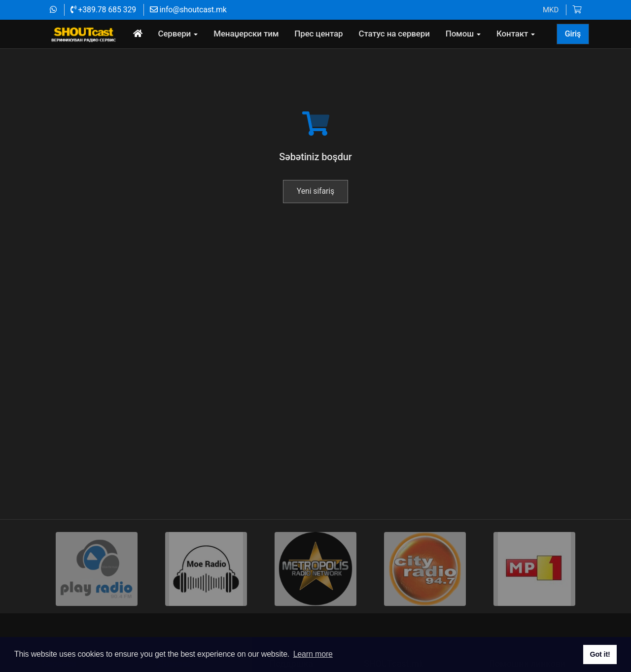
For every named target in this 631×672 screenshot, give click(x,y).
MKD (551, 10)
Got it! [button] (600, 654)
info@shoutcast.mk (188, 10)
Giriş (573, 34)
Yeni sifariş (315, 219)
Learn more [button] (313, 654)
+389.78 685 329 (103, 10)
